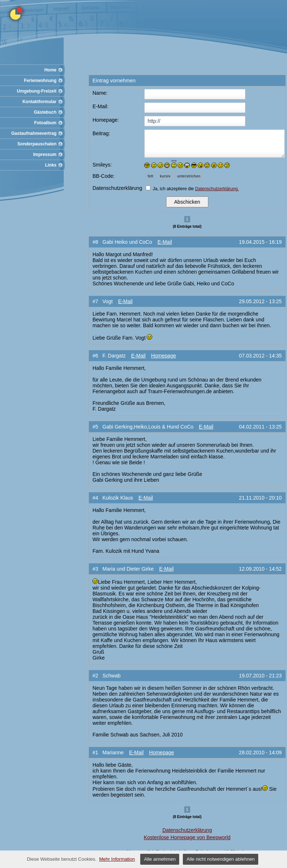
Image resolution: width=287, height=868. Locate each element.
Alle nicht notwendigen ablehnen (221, 859)
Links (51, 165)
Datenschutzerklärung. (217, 189)
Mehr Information (117, 859)
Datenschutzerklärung (187, 830)
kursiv (165, 176)
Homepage (164, 356)
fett (150, 176)
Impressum (45, 155)
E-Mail (165, 242)
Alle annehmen (160, 859)
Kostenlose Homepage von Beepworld (187, 837)
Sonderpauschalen (37, 144)
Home (50, 70)
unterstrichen (189, 176)
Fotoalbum (45, 123)
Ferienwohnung (40, 81)
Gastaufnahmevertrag (34, 133)
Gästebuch (45, 112)
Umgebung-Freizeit (37, 91)
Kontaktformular (40, 102)
